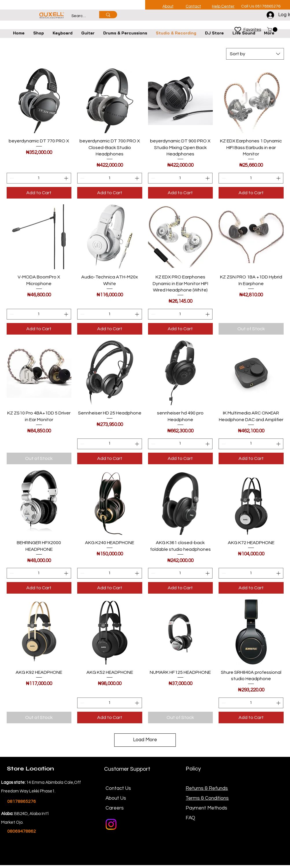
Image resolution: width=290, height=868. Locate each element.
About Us (116, 798)
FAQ (190, 818)
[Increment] (67, 178)
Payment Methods (207, 808)
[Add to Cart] (39, 193)
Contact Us (118, 788)
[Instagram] (111, 824)
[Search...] (79, 16)
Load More (145, 740)
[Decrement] (11, 178)
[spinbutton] (39, 178)
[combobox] (255, 54)
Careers (115, 808)
